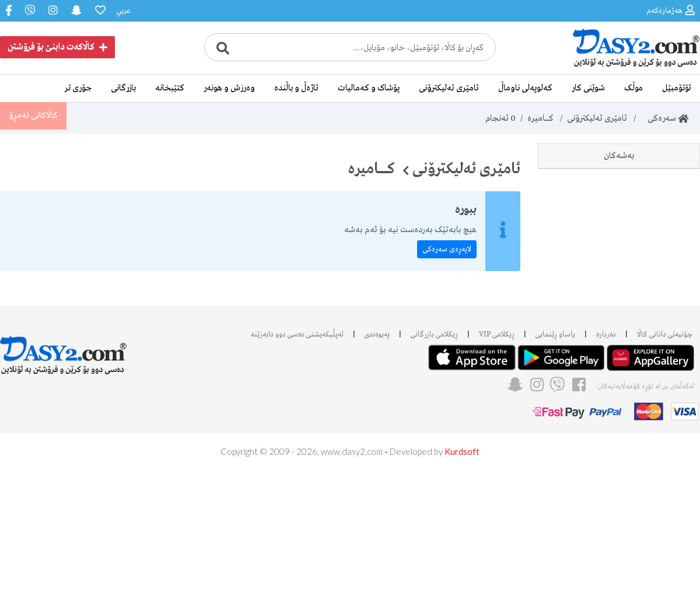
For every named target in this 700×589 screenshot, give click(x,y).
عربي (123, 11)
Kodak (675, 324)
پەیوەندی (377, 453)
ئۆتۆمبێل (677, 88)
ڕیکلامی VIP (497, 453)
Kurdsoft (462, 570)
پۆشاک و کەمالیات (369, 88)
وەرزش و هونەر (229, 88)
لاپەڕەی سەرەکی (447, 249)
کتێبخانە (170, 88)
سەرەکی (664, 118)
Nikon (675, 193)
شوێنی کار (588, 88)
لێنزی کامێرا (668, 350)
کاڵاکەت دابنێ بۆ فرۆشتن (57, 47)
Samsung (669, 246)
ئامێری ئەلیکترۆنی (449, 88)
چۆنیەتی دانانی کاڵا (665, 453)
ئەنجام (500, 118)
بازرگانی (123, 88)
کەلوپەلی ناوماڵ (525, 88)
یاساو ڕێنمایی (555, 453)
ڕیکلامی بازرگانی (434, 453)
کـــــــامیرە (540, 118)
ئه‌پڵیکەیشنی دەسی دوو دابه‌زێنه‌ (297, 453)
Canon (674, 219)
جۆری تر (78, 88)
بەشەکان (619, 156)
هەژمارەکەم (671, 10)
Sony (678, 272)
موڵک (633, 88)
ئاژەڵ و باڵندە (296, 88)
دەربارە (606, 453)
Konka (674, 298)
